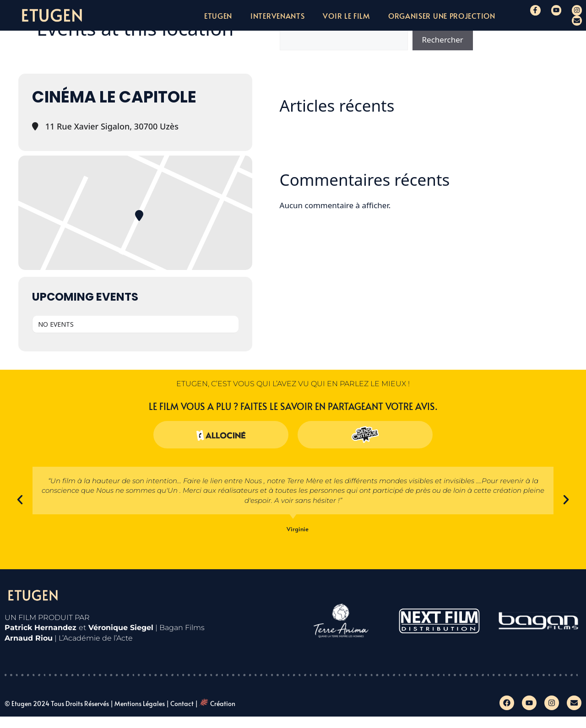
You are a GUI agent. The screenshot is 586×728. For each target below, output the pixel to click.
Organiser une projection (442, 16)
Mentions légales (140, 704)
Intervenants (277, 16)
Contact (182, 704)
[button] (20, 499)
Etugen (218, 16)
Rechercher (443, 40)
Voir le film (346, 16)
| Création (215, 704)
